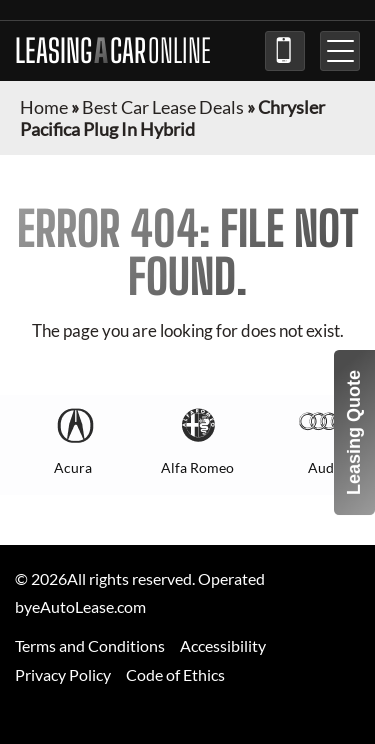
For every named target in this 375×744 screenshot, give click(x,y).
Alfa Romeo (197, 467)
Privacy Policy (63, 674)
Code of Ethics (175, 674)
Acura (73, 467)
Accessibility (223, 645)
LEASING (113, 51)
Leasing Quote (354, 432)
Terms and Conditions (90, 645)
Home (44, 107)
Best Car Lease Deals (163, 107)
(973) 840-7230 (285, 51)
